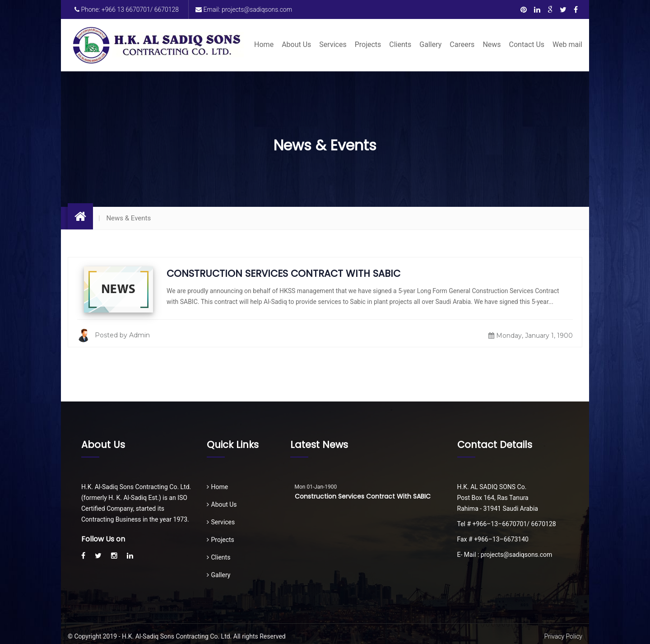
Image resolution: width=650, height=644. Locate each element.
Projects (368, 44)
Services (333, 44)
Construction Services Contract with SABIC (283, 273)
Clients (400, 44)
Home (264, 44)
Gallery (430, 44)
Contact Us (527, 44)
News (492, 44)
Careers (462, 44)
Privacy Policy (563, 636)
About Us (296, 44)
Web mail (567, 44)
